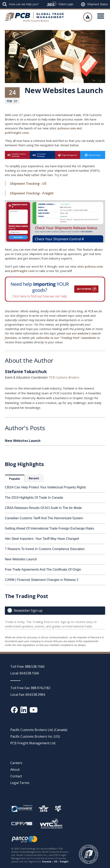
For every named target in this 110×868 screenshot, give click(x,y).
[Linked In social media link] (24, 710)
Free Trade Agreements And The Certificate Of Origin (43, 569)
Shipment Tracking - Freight (32, 193)
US (56, 861)
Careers (16, 763)
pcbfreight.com (17, 133)
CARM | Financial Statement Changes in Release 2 (42, 580)
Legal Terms (20, 783)
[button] (101, 17)
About (15, 769)
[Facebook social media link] (14, 710)
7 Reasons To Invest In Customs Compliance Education (45, 549)
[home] (36, 17)
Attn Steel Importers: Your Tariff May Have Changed (42, 539)
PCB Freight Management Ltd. (33, 743)
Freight (64, 861)
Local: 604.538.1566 (25, 673)
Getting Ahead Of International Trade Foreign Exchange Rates (49, 528)
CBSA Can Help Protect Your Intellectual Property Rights (45, 487)
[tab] (15, 479)
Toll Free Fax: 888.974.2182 (30, 688)
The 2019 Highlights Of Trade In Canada (34, 498)
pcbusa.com (67, 128)
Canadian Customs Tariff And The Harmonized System (44, 518)
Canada (47, 861)
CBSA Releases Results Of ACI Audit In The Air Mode (43, 508)
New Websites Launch (21, 559)
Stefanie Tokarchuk (26, 372)
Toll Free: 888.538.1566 (27, 667)
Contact (16, 776)
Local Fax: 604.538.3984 (28, 695)
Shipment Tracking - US (28, 183)
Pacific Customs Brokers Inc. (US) (35, 736)
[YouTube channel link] (34, 710)
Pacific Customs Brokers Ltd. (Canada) (39, 730)
